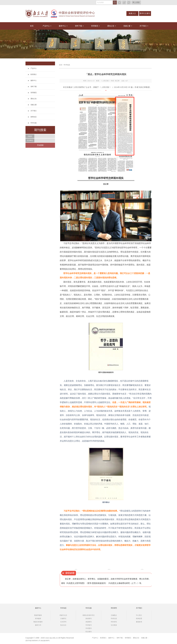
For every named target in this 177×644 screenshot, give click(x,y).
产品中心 (46, 26)
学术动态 (67, 65)
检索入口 (132, 13)
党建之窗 (127, 26)
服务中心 (62, 26)
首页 (32, 26)
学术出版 (34, 123)
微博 (124, 3)
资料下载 (78, 26)
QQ (119, 3)
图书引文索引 (145, 13)
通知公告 (111, 26)
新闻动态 (34, 117)
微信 (129, 3)
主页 (60, 65)
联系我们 (34, 74)
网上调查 (136, 2)
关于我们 (143, 26)
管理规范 (95, 26)
